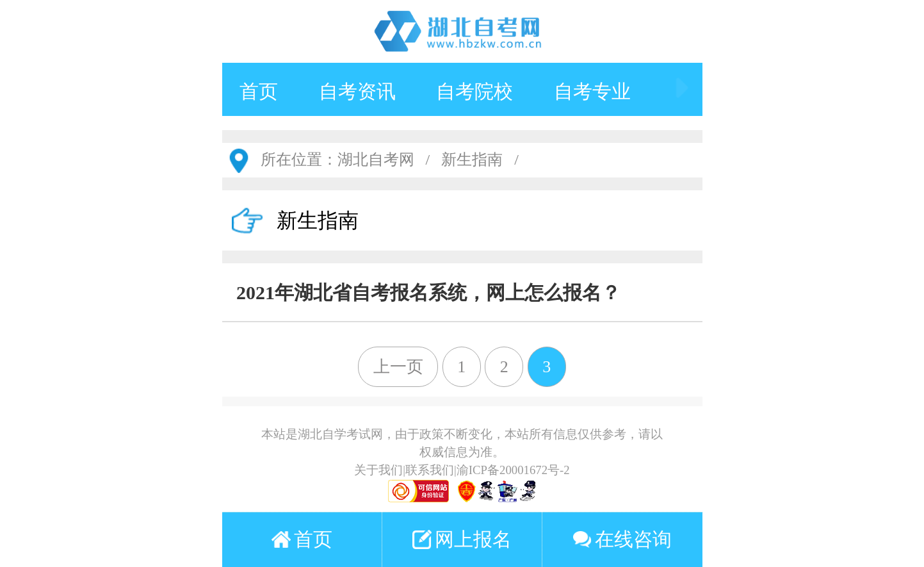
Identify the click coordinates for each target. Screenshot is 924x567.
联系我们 (430, 470)
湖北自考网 (376, 160)
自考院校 (474, 91)
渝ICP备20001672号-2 (513, 470)
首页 (259, 91)
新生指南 (472, 160)
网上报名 (462, 539)
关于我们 (378, 470)
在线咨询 (622, 539)
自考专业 (592, 91)
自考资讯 (357, 91)
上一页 (398, 367)
